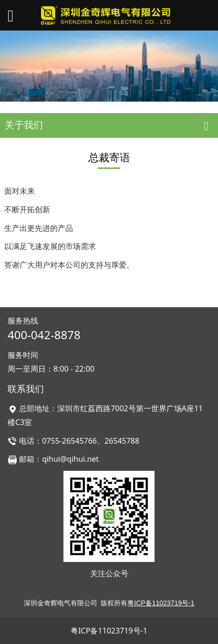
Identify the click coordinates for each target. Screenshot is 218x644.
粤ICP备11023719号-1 (109, 631)
